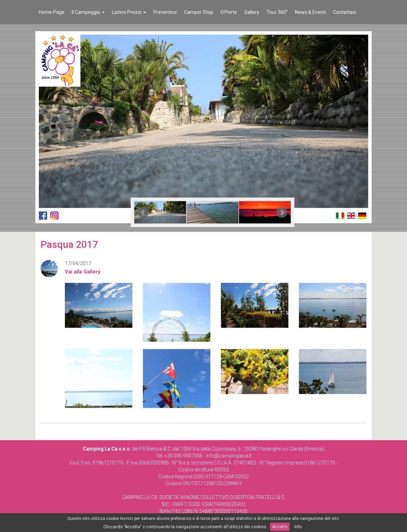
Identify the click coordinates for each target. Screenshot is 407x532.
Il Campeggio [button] (88, 12)
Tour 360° (277, 12)
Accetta (280, 527)
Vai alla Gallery (83, 272)
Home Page (52, 12)
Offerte (229, 12)
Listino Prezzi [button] (129, 12)
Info (298, 527)
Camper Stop (199, 12)
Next (282, 212)
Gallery (252, 12)
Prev (143, 212)
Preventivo (165, 12)
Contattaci (345, 12)
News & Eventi (310, 12)
